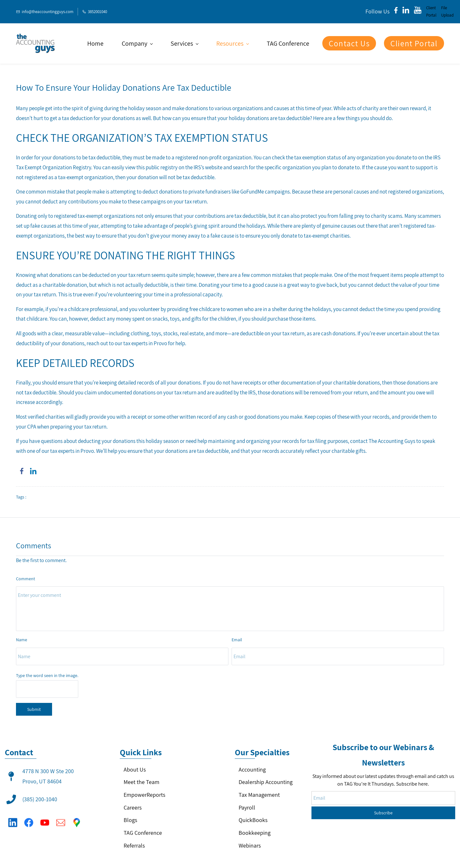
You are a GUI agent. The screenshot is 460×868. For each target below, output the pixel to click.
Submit (34, 709)
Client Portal (431, 11)
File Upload (447, 11)
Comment (26, 579)
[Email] (61, 819)
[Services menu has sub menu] (184, 43)
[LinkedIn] (13, 819)
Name (22, 640)
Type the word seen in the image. (47, 675)
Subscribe (383, 792)
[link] (22, 471)
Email (237, 640)
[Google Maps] (77, 819)
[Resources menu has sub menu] (232, 43)
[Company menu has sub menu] (137, 43)
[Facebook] (29, 819)
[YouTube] (45, 819)
